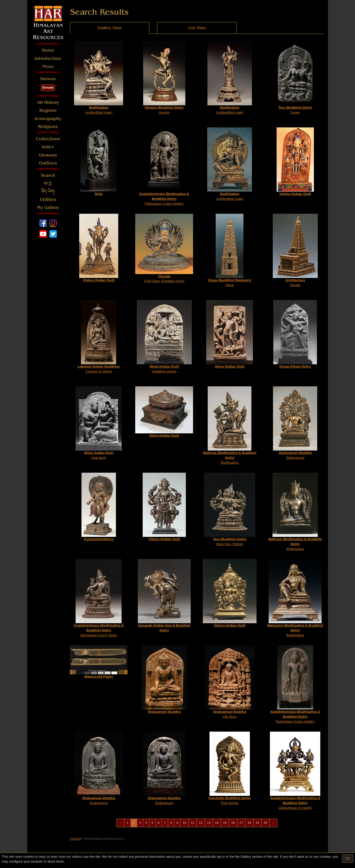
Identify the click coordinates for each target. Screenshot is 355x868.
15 (225, 823)
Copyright (75, 839)
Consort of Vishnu (99, 337)
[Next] (273, 823)
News (48, 66)
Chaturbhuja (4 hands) (295, 771)
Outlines (48, 163)
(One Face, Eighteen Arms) (164, 248)
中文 (48, 184)
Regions (48, 110)
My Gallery (48, 207)
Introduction (48, 58)
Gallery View (110, 28)
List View (197, 28)
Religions (48, 127)
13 (209, 823)
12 (201, 823)
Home (48, 50)
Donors (48, 79)
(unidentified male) (99, 78)
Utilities (48, 199)
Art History (48, 102)
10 (184, 823)
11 (193, 823)
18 (249, 823)
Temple (295, 250)
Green (295, 78)
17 (241, 823)
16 (233, 823)
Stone (230, 250)
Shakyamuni (295, 423)
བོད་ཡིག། (48, 192)
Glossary (48, 155)
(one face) (99, 423)
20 (265, 823)
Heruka (164, 78)
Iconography (48, 119)
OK (348, 858)
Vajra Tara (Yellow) (230, 509)
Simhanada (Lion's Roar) (99, 598)
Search (48, 175)
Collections (48, 139)
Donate (48, 87)
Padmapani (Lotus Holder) (164, 166)
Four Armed (230, 768)
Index (48, 147)
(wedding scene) (164, 337)
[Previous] (120, 823)
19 (257, 823)
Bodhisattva (230, 425)
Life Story (230, 682)
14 (217, 823)
